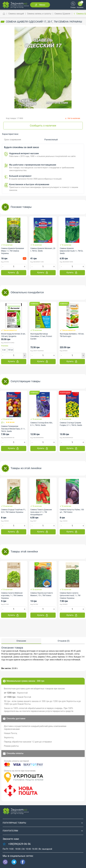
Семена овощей (16, 14)
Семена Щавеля (62, 14)
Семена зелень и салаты (39, 14)
